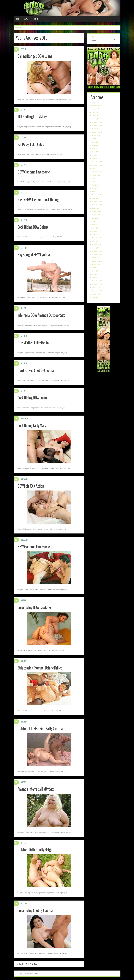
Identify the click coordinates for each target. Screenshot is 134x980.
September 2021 (97, 106)
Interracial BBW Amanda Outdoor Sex (43, 315)
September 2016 (97, 132)
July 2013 (95, 179)
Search (95, 37)
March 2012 (96, 228)
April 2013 (96, 189)
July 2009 (95, 298)
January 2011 (97, 248)
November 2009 (97, 285)
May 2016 (96, 146)
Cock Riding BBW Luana (34, 398)
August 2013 (96, 175)
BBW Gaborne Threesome (35, 172)
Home (18, 19)
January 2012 (97, 235)
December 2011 (97, 238)
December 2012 (97, 202)
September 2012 (97, 212)
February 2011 (97, 245)
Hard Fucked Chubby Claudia (37, 370)
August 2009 (96, 295)
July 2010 (95, 268)
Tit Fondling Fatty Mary (33, 117)
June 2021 (96, 116)
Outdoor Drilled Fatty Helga (37, 850)
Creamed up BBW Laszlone (36, 607)
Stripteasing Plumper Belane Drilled (42, 668)
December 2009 (97, 281)
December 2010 (97, 252)
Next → (37, 964)
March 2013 (96, 192)
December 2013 (97, 162)
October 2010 (97, 258)
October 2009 (97, 288)
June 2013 (96, 182)
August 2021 (96, 109)
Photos (36, 19)
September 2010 (97, 261)
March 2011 (96, 242)
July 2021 (95, 113)
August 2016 (96, 136)
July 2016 (95, 139)
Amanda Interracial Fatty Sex (37, 789)
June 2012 (96, 222)
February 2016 (97, 156)
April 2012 (96, 225)
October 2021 (97, 103)
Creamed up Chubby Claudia (37, 910)
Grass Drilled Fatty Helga (35, 343)
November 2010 (97, 255)
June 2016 (96, 142)
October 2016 (97, 129)
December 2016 (97, 123)
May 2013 (96, 185)
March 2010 (96, 271)
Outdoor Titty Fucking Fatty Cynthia (42, 729)
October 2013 (97, 169)
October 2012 (97, 209)
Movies (26, 19)
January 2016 (97, 159)
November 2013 (97, 166)
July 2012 (95, 218)
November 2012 (97, 205)
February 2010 (97, 275)
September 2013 (97, 172)
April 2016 (96, 149)
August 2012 (96, 215)
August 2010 (96, 265)
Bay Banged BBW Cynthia (35, 255)
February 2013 (97, 195)
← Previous (21, 964)
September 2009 (97, 291)
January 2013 (97, 199)
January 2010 (97, 278)
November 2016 (97, 126)
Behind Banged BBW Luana (37, 56)
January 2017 (97, 119)
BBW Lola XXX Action (32, 486)
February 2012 (97, 232)
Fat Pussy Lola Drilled (32, 144)
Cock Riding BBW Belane (34, 227)
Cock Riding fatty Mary (33, 425)
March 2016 (96, 152)
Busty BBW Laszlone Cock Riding (40, 199)
